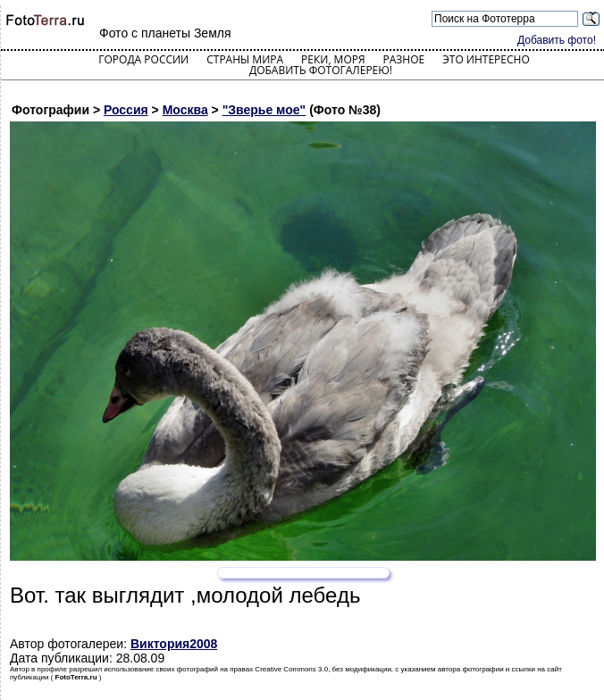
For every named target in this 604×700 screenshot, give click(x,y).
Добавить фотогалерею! (321, 70)
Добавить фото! (557, 40)
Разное (404, 59)
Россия (126, 110)
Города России (143, 59)
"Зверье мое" (264, 110)
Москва (185, 110)
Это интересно (486, 59)
